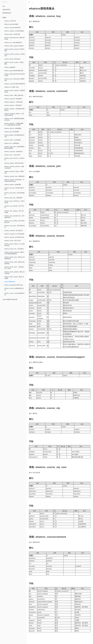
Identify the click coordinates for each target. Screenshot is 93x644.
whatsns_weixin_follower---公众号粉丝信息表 (14, 245)
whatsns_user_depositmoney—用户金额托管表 (14, 217)
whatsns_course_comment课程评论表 (14, 294)
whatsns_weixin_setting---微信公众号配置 (14, 278)
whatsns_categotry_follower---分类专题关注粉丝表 (14, 114)
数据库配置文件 (7, 13)
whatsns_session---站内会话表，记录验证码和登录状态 (14, 180)
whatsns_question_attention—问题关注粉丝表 (14, 167)
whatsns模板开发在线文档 (10, 299)
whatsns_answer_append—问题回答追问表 (15, 91)
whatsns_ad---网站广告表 (12, 87)
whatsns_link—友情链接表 (12, 143)
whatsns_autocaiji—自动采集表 (13, 99)
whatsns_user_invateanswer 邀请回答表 (14, 80)
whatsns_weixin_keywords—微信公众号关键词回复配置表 (14, 253)
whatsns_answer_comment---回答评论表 (15, 55)
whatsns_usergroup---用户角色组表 (14, 234)
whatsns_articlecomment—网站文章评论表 (14, 38)
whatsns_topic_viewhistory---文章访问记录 (14, 202)
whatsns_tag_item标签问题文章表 (14, 71)
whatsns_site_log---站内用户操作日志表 (14, 189)
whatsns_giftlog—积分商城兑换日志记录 (14, 136)
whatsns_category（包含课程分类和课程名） (14, 109)
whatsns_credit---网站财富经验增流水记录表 (14, 119)
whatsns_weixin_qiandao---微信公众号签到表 (15, 273)
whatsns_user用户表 (10, 21)
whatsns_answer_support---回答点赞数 (14, 63)
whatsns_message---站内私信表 (13, 152)
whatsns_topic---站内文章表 (12, 34)
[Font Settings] (33, 2)
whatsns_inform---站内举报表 (13, 140)
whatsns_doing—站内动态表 (12, 59)
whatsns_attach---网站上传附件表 (14, 95)
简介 (4, 6)
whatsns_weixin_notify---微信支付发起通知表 (14, 263)
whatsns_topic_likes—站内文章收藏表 (14, 194)
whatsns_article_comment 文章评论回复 (14, 50)
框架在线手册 (6, 10)
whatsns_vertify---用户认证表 (13, 241)
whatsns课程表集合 (10, 282)
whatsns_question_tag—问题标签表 (14, 176)
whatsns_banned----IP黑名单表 (13, 105)
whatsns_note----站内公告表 (12, 155)
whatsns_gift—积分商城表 (12, 132)
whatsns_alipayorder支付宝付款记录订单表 (15, 75)
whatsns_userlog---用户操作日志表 (14, 237)
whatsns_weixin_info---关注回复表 (14, 249)
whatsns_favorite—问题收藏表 (13, 128)
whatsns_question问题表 (11, 24)
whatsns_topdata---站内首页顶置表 (14, 31)
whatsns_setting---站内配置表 (13, 185)
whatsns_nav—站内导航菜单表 (13, 42)
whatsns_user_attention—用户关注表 (14, 207)
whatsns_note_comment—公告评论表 (14, 159)
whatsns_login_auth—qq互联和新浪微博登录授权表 (14, 147)
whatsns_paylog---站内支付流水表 (14, 163)
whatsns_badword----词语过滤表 (13, 102)
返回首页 (5, 2)
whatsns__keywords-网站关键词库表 (15, 84)
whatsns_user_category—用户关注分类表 (14, 212)
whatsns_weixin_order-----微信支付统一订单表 (14, 268)
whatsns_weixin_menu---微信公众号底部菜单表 (14, 258)
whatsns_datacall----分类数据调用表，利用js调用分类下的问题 (14, 124)
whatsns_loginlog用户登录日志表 (14, 285)
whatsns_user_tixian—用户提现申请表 (14, 226)
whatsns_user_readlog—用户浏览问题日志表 (14, 222)
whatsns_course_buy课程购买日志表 (14, 289)
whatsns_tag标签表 (10, 67)
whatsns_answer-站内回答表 (12, 28)
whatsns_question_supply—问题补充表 (14, 172)
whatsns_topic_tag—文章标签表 (13, 198)
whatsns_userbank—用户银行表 (13, 231)
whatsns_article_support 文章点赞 (14, 46)
